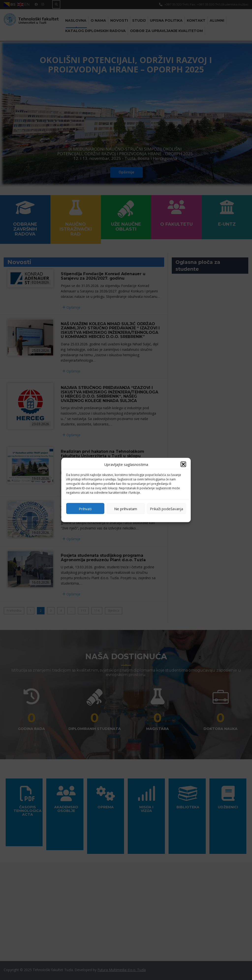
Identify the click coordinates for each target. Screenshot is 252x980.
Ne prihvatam (126, 508)
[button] (183, 464)
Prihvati (85, 508)
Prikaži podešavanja (166, 508)
